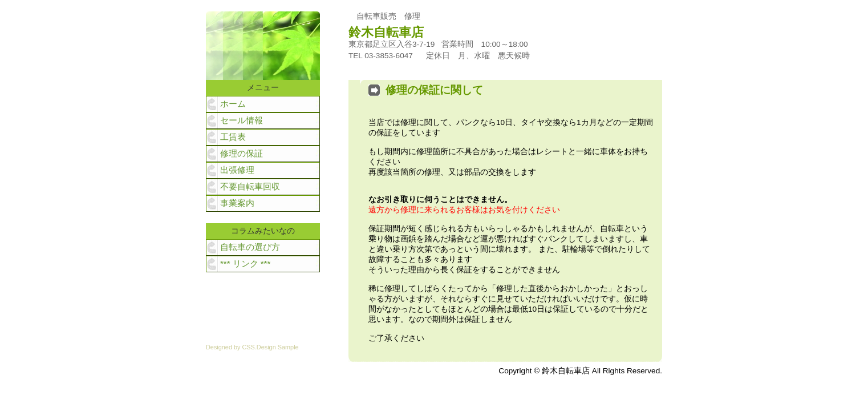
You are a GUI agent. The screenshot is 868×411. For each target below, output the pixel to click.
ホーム (233, 104)
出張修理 (237, 170)
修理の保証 (242, 153)
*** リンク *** (245, 263)
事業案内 (237, 203)
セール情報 (242, 120)
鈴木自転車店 (392, 32)
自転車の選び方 (250, 247)
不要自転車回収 (250, 186)
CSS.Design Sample (270, 347)
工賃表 (233, 137)
